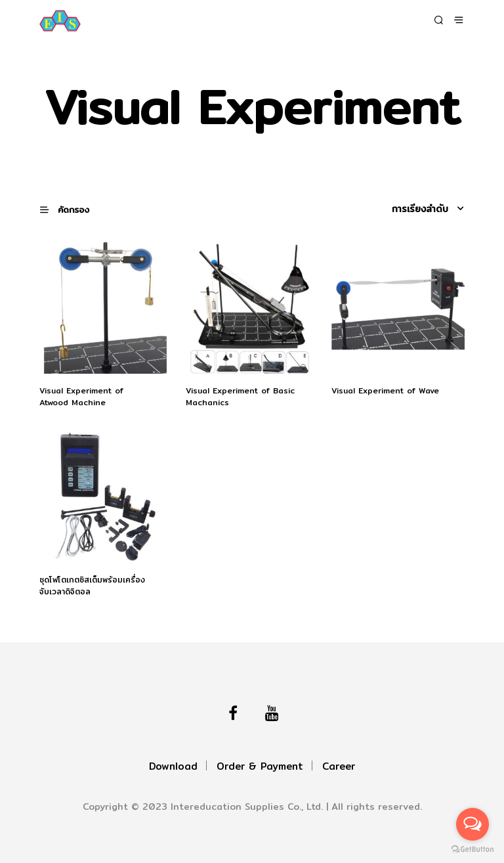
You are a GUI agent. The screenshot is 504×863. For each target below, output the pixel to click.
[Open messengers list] (472, 824)
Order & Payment (260, 766)
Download (173, 766)
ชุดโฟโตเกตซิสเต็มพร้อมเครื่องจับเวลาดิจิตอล (92, 586)
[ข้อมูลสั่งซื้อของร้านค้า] (408, 209)
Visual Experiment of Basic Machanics (240, 397)
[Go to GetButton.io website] (472, 850)
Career (339, 766)
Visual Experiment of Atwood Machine (81, 397)
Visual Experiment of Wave (385, 391)
